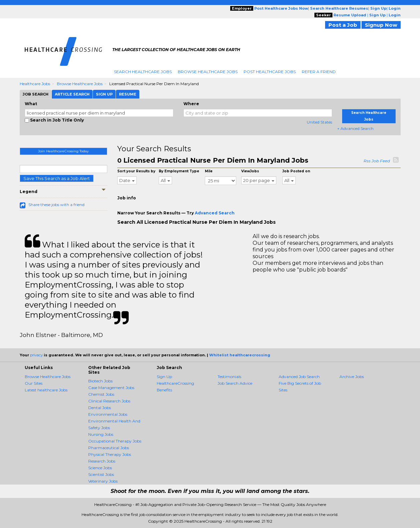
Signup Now (381, 25)
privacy (36, 355)
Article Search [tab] (72, 94)
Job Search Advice (235, 383)
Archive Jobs (352, 377)
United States (319, 122)
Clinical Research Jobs (109, 401)
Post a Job (343, 25)
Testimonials (229, 377)
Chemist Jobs (101, 394)
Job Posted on (296, 171)
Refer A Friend (319, 72)
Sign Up (164, 377)
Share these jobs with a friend (56, 205)
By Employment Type (179, 171)
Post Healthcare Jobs (270, 72)
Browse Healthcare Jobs (208, 72)
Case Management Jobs (111, 388)
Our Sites (34, 383)
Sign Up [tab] (104, 94)
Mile (209, 171)
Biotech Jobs (100, 381)
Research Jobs (102, 461)
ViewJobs (250, 171)
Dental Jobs (100, 408)
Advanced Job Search (299, 377)
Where (191, 104)
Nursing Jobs (101, 434)
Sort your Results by (136, 171)
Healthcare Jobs (35, 84)
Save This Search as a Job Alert (57, 178)
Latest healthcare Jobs (46, 390)
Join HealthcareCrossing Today (63, 151)
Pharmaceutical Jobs (109, 448)
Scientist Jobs (101, 474)
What (31, 104)
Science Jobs (100, 468)
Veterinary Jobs (103, 481)
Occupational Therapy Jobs (115, 441)
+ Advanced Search (355, 128)
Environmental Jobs (108, 414)
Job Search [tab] (36, 94)
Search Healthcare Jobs (143, 72)
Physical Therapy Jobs (110, 454)
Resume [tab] (128, 94)
